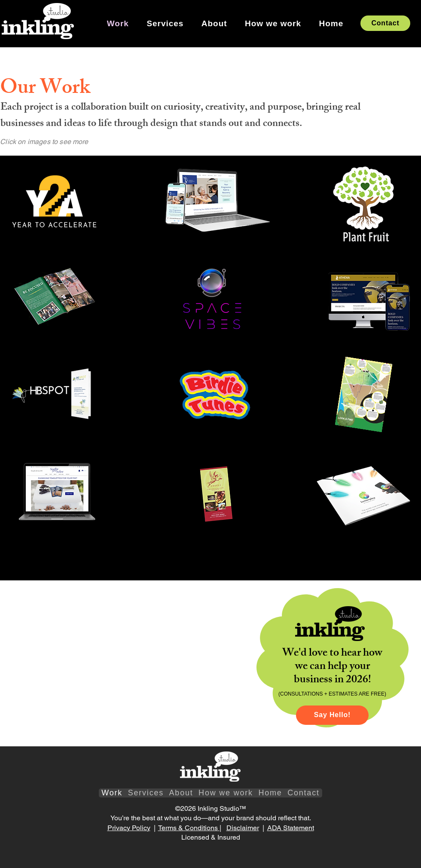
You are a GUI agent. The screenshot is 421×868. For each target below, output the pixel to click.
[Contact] (385, 23)
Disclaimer (243, 828)
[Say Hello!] (332, 715)
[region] (56, 204)
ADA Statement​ (291, 828)
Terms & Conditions (189, 828)
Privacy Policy (129, 828)
